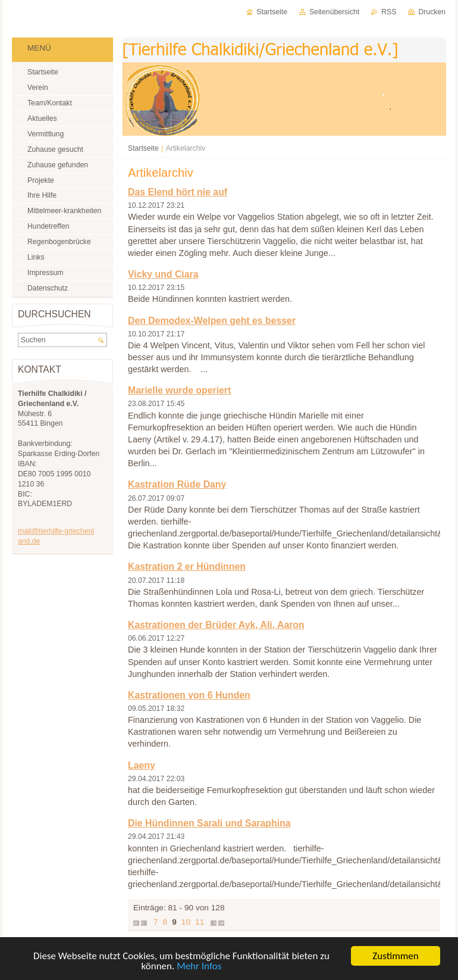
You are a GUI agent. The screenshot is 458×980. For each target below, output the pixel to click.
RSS (389, 12)
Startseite (143, 148)
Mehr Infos (199, 967)
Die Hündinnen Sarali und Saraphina (209, 823)
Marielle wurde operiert (179, 390)
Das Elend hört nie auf (178, 192)
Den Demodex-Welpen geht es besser (212, 321)
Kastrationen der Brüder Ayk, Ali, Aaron (216, 625)
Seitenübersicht (334, 12)
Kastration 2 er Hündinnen (187, 567)
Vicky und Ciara (163, 274)
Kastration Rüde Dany (177, 484)
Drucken (432, 12)
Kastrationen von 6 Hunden (189, 695)
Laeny (142, 765)
